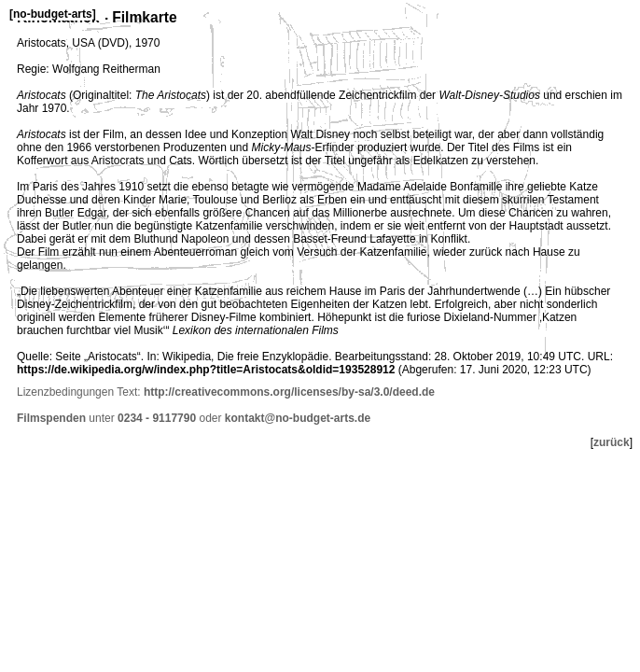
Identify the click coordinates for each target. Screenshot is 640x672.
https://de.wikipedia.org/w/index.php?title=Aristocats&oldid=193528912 (206, 370)
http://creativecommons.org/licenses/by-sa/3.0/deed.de (289, 392)
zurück (612, 442)
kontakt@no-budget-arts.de (298, 418)
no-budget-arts (53, 14)
